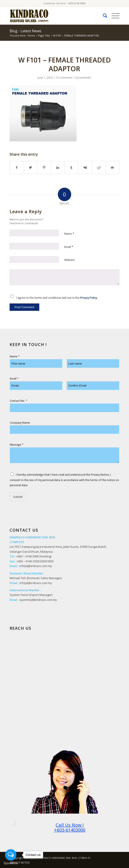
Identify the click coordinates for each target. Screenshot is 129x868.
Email (69, 247)
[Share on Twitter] (31, 168)
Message (17, 445)
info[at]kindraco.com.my (36, 566)
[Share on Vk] (85, 168)
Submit (18, 497)
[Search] (103, 16)
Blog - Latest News (25, 31)
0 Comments (64, 78)
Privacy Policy (89, 298)
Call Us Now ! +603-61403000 (70, 827)
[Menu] (113, 16)
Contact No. (19, 401)
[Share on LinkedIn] (58, 168)
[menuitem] (103, 16)
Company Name (20, 423)
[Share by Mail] (112, 168)
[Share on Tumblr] (71, 168)
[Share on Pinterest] (44, 168)
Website (69, 260)
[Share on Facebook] (17, 168)
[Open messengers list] (11, 855)
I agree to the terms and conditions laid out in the (57, 298)
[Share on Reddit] (99, 168)
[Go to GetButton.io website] (11, 863)
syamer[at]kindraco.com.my (38, 600)
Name (69, 234)
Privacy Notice (100, 475)
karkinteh (85, 78)
